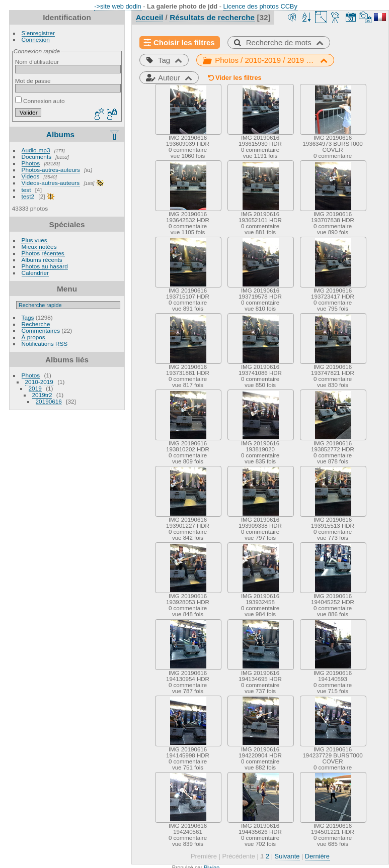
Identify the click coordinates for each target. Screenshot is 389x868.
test (26, 190)
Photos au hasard (45, 266)
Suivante (287, 856)
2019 (35, 388)
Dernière (317, 856)
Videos (31, 176)
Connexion (36, 39)
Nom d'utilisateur (37, 62)
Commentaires (41, 330)
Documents (37, 157)
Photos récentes (43, 253)
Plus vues (34, 240)
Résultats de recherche (212, 17)
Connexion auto (40, 101)
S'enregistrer (38, 33)
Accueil (150, 17)
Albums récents (42, 260)
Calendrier (35, 273)
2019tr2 (42, 395)
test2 (28, 196)
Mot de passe (33, 81)
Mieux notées (39, 247)
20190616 (49, 401)
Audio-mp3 (36, 150)
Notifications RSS (45, 344)
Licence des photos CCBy (260, 6)
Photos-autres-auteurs (51, 170)
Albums (60, 134)
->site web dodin (118, 6)
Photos (31, 163)
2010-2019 (39, 382)
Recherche (36, 324)
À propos (33, 337)
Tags (28, 317)
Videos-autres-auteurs (51, 183)
